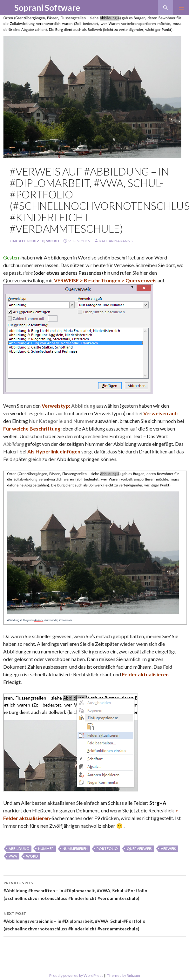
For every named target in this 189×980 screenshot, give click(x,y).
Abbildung (19, 849)
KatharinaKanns (116, 241)
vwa (13, 856)
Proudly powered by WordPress (76, 975)
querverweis (139, 849)
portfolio (107, 849)
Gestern (12, 257)
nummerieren (75, 849)
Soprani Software (47, 8)
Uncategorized (27, 241)
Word (53, 241)
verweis (168, 849)
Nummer (46, 849)
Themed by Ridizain (124, 975)
